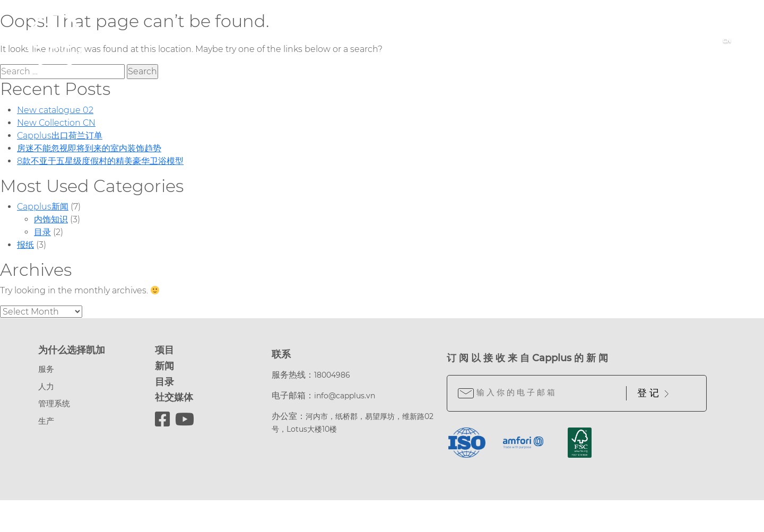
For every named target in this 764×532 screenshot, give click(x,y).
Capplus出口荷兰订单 (60, 136)
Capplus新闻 (43, 207)
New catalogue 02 (55, 110)
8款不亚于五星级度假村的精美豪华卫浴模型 (100, 161)
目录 (42, 232)
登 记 (653, 393)
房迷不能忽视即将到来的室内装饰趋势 (89, 148)
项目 (164, 350)
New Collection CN (56, 123)
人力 (46, 386)
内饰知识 (51, 219)
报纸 (25, 245)
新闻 (164, 366)
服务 (46, 369)
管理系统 (54, 403)
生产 (46, 421)
